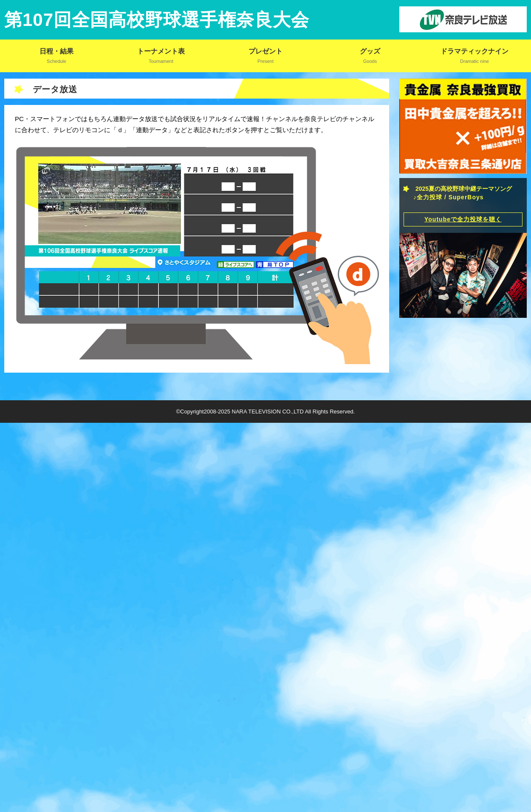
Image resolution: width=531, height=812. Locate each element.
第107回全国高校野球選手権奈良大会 (157, 20)
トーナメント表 (161, 51)
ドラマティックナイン (475, 51)
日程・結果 (57, 51)
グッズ (370, 51)
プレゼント (266, 51)
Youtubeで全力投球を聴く (463, 221)
